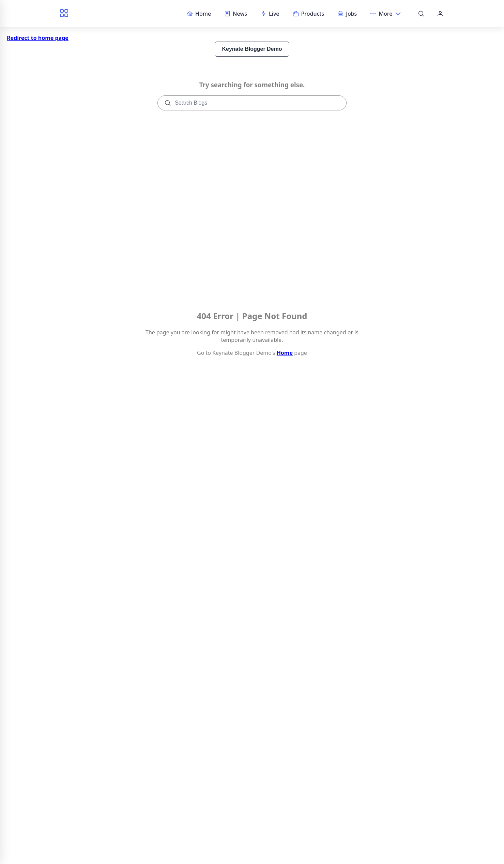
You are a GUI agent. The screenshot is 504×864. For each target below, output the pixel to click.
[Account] (440, 14)
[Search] (421, 14)
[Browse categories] (64, 13)
